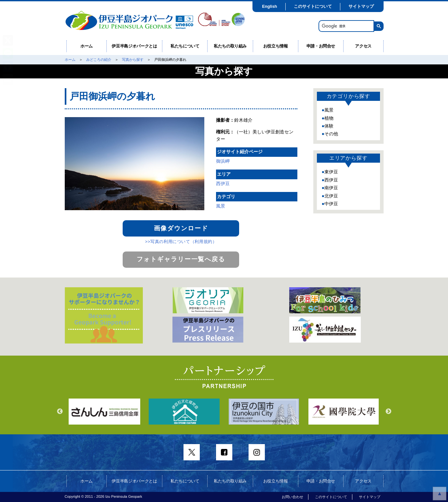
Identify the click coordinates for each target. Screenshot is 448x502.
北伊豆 (331, 196)
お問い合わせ (292, 497)
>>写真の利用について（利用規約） (181, 242)
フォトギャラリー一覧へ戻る (181, 259)
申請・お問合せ (321, 46)
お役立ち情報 (276, 46)
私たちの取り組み (230, 46)
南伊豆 (331, 188)
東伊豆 (331, 172)
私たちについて (185, 46)
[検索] (346, 26)
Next (388, 412)
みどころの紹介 (99, 60)
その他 (331, 134)
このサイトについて (313, 6)
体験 (329, 126)
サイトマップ (361, 6)
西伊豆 (223, 183)
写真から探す (133, 60)
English (269, 6)
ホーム (87, 46)
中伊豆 (331, 204)
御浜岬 (223, 161)
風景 (221, 206)
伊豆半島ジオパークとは (134, 46)
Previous (60, 412)
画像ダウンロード (181, 228)
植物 (329, 118)
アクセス (363, 46)
